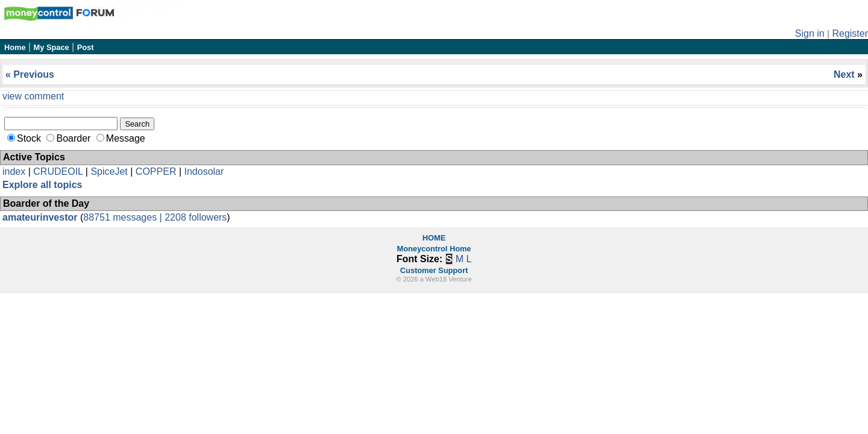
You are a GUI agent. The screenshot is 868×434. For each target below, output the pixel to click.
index (14, 171)
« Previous (30, 74)
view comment (33, 96)
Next (845, 74)
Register (850, 33)
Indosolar (204, 171)
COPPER (156, 171)
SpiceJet (109, 171)
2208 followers (196, 217)
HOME (434, 238)
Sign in (810, 33)
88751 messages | (124, 217)
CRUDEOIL (58, 171)
